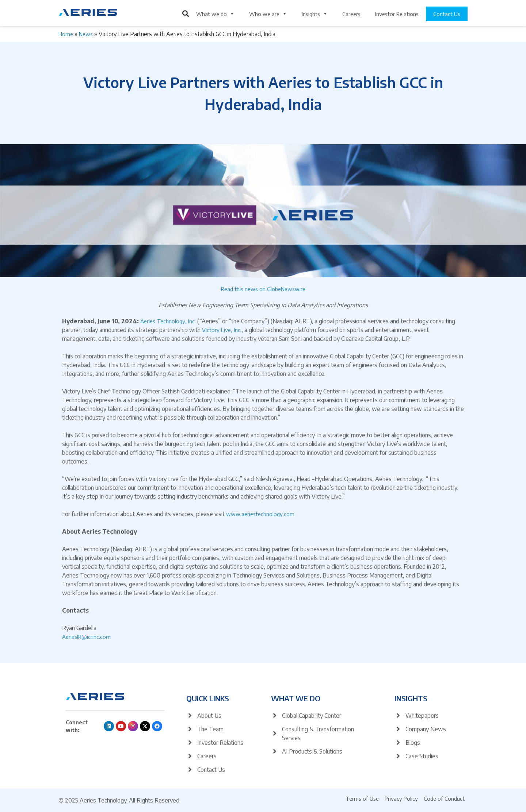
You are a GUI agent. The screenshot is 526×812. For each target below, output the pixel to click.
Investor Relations (397, 14)
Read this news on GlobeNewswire (263, 289)
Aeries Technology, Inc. (168, 321)
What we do (215, 14)
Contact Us (447, 14)
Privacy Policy (401, 799)
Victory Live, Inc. (222, 330)
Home (66, 34)
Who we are (268, 14)
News (86, 34)
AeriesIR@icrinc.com (86, 637)
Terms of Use (362, 799)
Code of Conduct (444, 799)
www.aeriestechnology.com (260, 514)
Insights (315, 14)
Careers (351, 14)
